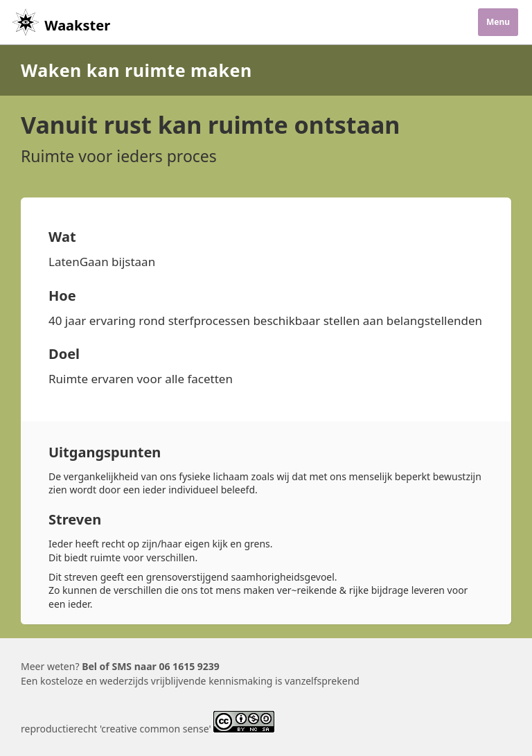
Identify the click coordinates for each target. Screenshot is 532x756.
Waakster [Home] (60, 25)
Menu (498, 22)
